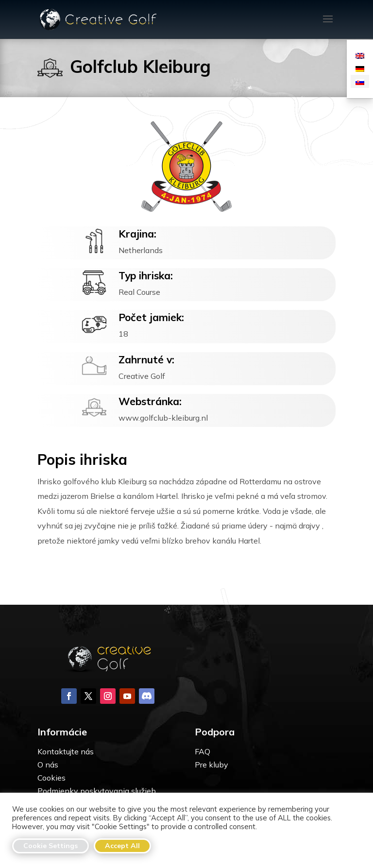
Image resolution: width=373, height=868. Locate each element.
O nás (48, 765)
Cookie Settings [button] (51, 846)
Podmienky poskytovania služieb (97, 791)
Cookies (51, 778)
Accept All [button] (122, 846)
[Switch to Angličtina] (360, 55)
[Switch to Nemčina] (360, 68)
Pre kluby (212, 765)
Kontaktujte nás (66, 751)
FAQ (203, 751)
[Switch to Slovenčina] (360, 81)
